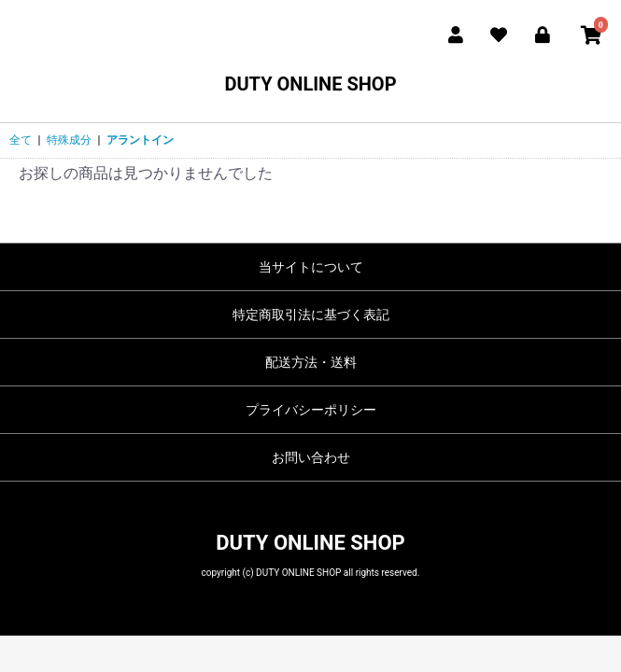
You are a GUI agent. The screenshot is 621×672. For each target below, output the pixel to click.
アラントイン (140, 140)
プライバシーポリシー (311, 410)
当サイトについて (311, 267)
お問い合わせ (311, 457)
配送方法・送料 (311, 362)
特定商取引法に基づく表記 (311, 315)
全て (21, 140)
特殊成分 (69, 140)
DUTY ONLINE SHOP (310, 84)
